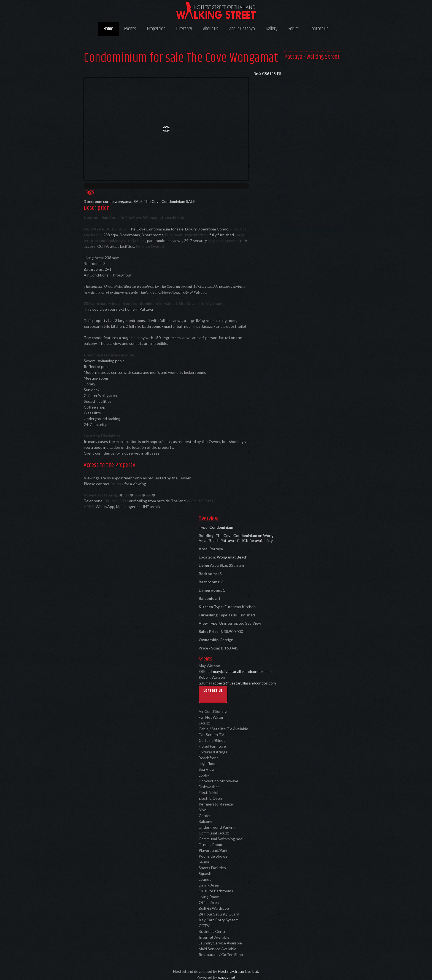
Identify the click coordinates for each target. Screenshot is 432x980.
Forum (294, 29)
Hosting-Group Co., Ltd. (238, 971)
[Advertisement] (312, 147)
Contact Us (319, 29)
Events (130, 29)
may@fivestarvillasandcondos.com (242, 671)
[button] (213, 694)
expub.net (227, 977)
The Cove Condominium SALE (169, 201)
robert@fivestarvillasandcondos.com (244, 683)
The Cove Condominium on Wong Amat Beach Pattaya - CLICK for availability (236, 538)
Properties (156, 29)
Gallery (272, 29)
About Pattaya (242, 29)
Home (108, 29)
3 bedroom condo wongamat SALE (113, 201)
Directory (184, 29)
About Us (211, 29)
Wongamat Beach (232, 557)
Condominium (221, 527)
